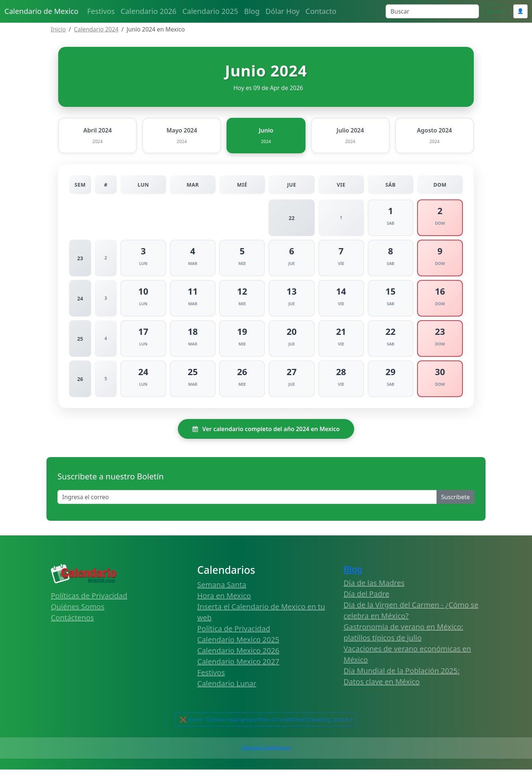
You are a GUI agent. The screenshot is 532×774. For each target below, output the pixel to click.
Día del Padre (366, 599)
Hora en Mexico (224, 600)
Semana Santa (222, 589)
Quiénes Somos (78, 611)
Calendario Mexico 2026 (238, 655)
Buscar (496, 11)
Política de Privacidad (234, 633)
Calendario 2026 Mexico (266, 752)
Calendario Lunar (227, 688)
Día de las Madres (374, 588)
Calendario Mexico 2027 (238, 666)
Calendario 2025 (210, 11)
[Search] (432, 11)
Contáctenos (72, 622)
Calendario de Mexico (41, 11)
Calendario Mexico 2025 (238, 644)
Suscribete (456, 502)
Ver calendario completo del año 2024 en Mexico (266, 434)
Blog (252, 11)
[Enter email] (247, 502)
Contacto (321, 11)
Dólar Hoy (283, 11)
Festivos (101, 11)
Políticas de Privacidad (89, 600)
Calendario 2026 (149, 11)
